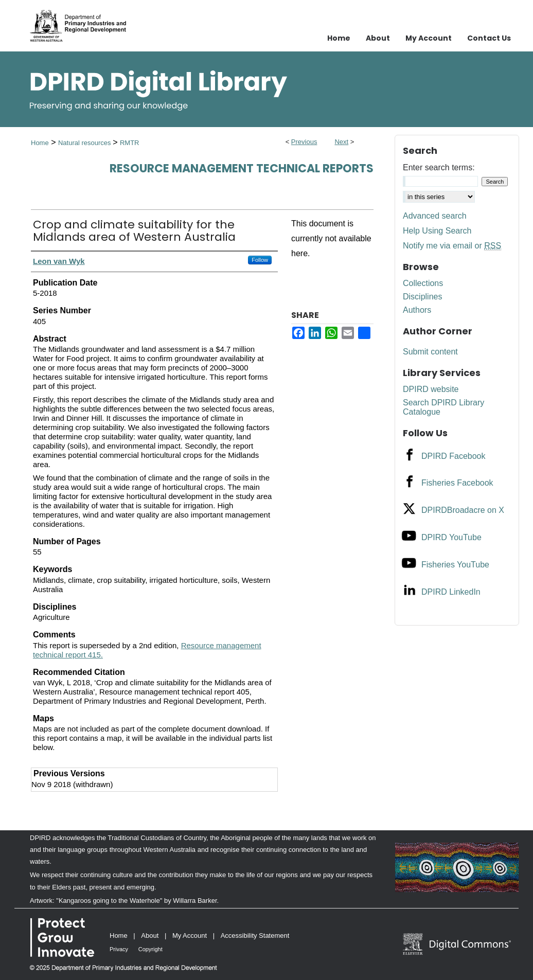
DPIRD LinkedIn (451, 592)
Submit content (430, 352)
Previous (304, 142)
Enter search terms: (439, 167)
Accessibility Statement (255, 936)
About (150, 936)
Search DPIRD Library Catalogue (443, 407)
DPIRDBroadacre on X (463, 510)
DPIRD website (431, 389)
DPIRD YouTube (451, 537)
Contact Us (489, 38)
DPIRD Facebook (454, 456)
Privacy (119, 949)
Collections (423, 283)
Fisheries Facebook (457, 483)
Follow (260, 260)
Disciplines (422, 297)
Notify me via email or (452, 246)
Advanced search (435, 216)
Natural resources (85, 143)
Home (40, 143)
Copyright (150, 949)
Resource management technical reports (242, 168)
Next (341, 142)
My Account (190, 936)
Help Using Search (437, 231)
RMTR (130, 143)
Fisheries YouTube (455, 565)
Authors (417, 310)
